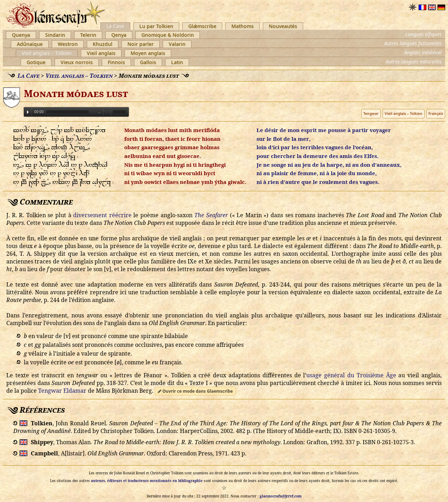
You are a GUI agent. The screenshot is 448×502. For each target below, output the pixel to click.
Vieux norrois (77, 62)
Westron (68, 44)
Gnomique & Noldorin (168, 35)
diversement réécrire (102, 215)
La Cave (115, 26)
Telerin (88, 35)
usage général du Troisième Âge (351, 375)
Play (28, 112)
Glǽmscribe (202, 26)
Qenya (119, 35)
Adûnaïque (30, 44)
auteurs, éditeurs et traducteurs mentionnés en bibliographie (147, 481)
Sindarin (55, 35)
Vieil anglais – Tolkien (47, 53)
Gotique (36, 62)
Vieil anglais (101, 53)
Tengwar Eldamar (62, 391)
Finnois (116, 62)
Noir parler (141, 44)
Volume (107, 112)
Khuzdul (103, 44)
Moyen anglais (148, 53)
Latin (177, 62)
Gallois (148, 62)
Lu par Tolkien (156, 26)
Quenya (21, 35)
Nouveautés (283, 26)
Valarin (177, 44)
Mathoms (243, 26)
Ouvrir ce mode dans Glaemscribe (195, 391)
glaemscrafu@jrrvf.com (281, 496)
